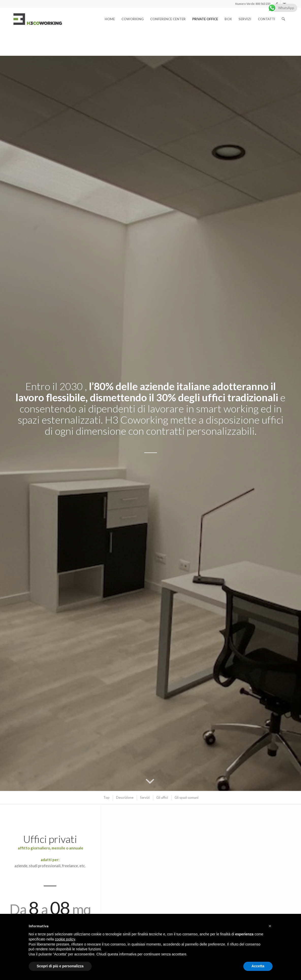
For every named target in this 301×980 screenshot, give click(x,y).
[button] (270, 926)
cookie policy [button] (65, 939)
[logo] (38, 19)
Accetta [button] (258, 966)
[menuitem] (110, 19)
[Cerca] (283, 19)
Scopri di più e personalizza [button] (60, 966)
